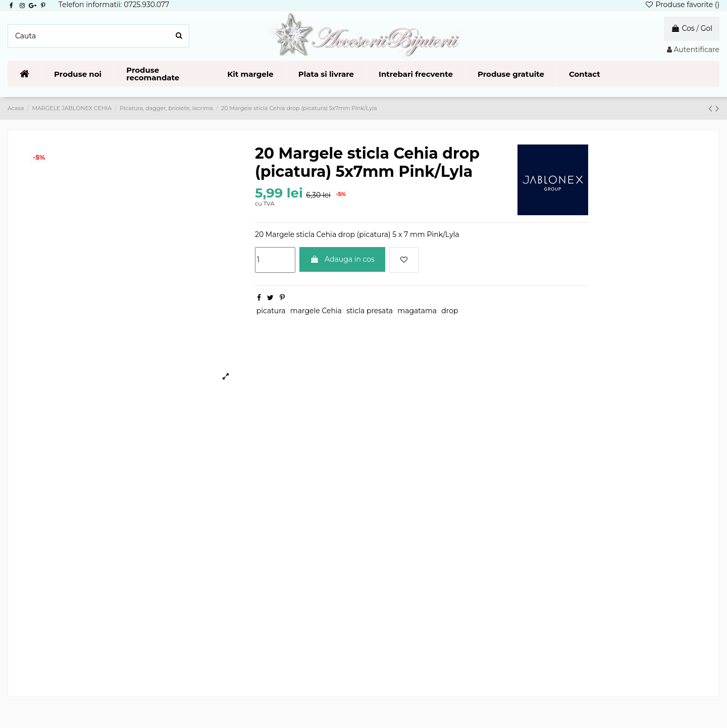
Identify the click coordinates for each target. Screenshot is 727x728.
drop (450, 311)
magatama (417, 311)
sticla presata (370, 311)
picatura (271, 311)
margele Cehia (316, 311)
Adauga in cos (342, 259)
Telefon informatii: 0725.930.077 (114, 5)
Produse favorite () (682, 5)
